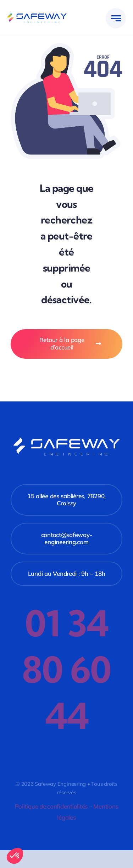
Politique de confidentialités (51, 806)
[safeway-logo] (37, 15)
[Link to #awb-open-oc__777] (116, 18)
